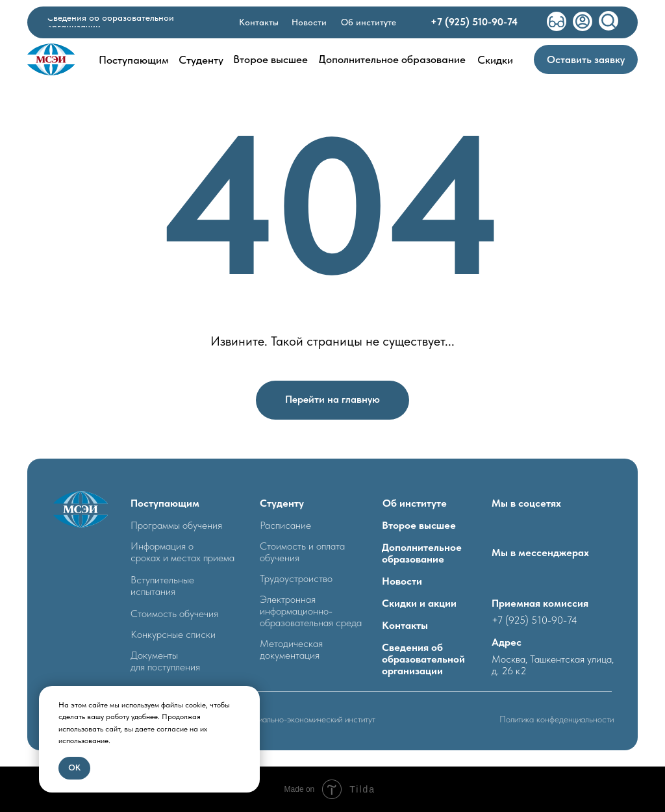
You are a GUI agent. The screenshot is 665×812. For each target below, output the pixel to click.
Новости (402, 581)
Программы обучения (176, 525)
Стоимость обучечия (174, 614)
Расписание (285, 525)
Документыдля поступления (165, 661)
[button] (586, 59)
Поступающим (165, 503)
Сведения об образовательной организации (423, 659)
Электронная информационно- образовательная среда (311, 611)
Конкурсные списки (173, 634)
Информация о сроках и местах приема (182, 552)
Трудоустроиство (296, 578)
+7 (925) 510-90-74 (534, 620)
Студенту (282, 503)
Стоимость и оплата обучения (302, 552)
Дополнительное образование (422, 553)
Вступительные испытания (162, 586)
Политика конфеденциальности (557, 719)
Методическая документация (291, 649)
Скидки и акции (419, 603)
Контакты (405, 625)
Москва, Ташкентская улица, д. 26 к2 (553, 665)
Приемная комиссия (540, 603)
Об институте (415, 503)
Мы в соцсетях (526, 503)
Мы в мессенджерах (540, 552)
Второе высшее (419, 525)
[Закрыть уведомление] (250, 696)
